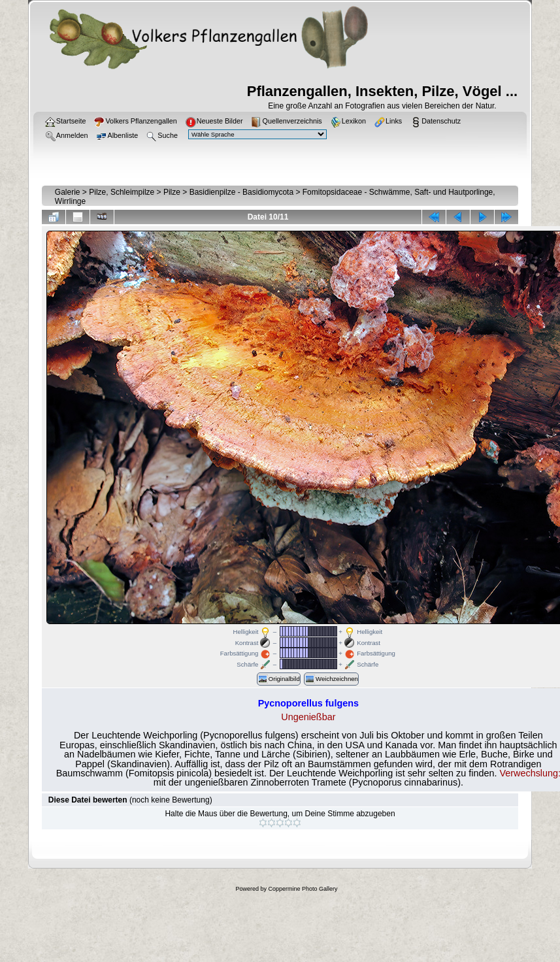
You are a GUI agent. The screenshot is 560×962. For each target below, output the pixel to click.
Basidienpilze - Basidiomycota (241, 192)
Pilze (172, 192)
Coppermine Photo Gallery (303, 889)
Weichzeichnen (331, 679)
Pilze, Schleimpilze (122, 192)
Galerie (68, 192)
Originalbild (279, 679)
